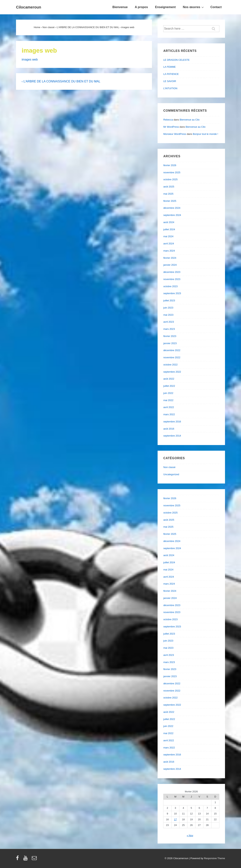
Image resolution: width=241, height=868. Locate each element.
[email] (35, 859)
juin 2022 (168, 393)
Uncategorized (171, 474)
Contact (216, 7)
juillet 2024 (169, 229)
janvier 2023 (170, 343)
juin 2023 (168, 308)
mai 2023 (168, 315)
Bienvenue (120, 7)
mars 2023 (169, 329)
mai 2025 (168, 194)
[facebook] (18, 859)
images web (30, 59)
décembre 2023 (172, 272)
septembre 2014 (172, 436)
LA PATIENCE (171, 74)
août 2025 (169, 187)
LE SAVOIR (170, 81)
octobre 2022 (170, 365)
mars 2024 (169, 251)
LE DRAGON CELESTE (176, 60)
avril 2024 (169, 244)
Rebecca (168, 120)
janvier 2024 (170, 265)
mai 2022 (168, 400)
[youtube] (26, 859)
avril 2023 (169, 322)
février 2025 (170, 201)
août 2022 (169, 379)
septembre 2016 (172, 422)
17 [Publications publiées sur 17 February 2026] (175, 819)
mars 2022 (169, 414)
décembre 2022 (172, 350)
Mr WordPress (171, 127)
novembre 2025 (172, 172)
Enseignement (165, 7)
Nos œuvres (194, 7)
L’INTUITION (170, 88)
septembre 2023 (172, 293)
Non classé (169, 467)
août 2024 (169, 222)
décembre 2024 (172, 208)
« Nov (190, 835)
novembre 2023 (172, 279)
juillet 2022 (169, 386)
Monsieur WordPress (175, 134)
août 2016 (169, 429)
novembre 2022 (172, 357)
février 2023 (170, 336)
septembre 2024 (172, 215)
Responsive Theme (214, 858)
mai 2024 (168, 236)
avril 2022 (169, 407)
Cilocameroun (29, 7)
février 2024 (170, 258)
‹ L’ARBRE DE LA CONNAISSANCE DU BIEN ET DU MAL (61, 81)
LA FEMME (169, 67)
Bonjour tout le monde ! (205, 134)
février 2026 (170, 165)
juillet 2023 (169, 300)
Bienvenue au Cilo (190, 120)
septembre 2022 (172, 372)
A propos (141, 7)
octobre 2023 (170, 286)
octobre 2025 (170, 179)
